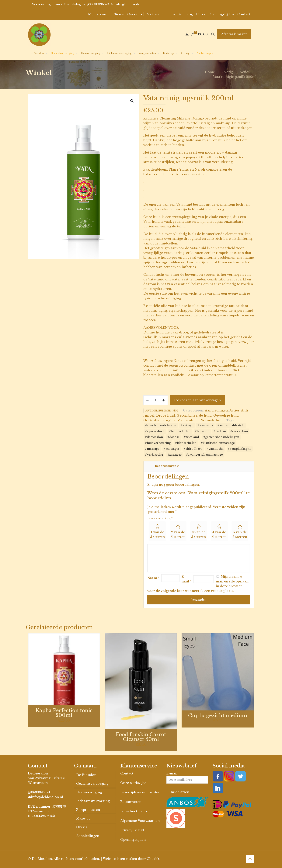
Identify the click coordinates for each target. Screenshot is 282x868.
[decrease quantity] (148, 400)
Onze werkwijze (133, 783)
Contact (244, 14)
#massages (172, 449)
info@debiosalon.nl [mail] (131, 4)
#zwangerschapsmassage (204, 455)
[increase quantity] (164, 400)
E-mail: (187, 778)
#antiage (187, 425)
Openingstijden (221, 14)
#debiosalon (154, 437)
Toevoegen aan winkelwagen (197, 400)
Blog (189, 14)
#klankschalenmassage (218, 443)
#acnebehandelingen (161, 425)
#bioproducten (180, 431)
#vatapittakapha (240, 449)
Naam (153, 578)
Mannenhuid (188, 420)
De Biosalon (86, 775)
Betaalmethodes (134, 811)
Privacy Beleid (132, 830)
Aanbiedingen (216, 410)
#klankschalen (186, 443)
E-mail (186, 579)
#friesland (191, 437)
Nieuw (119, 14)
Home (210, 72)
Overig (227, 72)
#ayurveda (205, 425)
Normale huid (212, 420)
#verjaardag (154, 455)
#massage (152, 449)
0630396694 (41, 792)
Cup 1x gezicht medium (218, 716)
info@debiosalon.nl (47, 797)
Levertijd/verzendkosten (140, 792)
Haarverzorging (89, 792)
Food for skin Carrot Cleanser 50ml (141, 737)
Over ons (135, 14)
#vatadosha (215, 449)
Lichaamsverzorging (93, 801)
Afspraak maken (234, 34)
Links (201, 14)
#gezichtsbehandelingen (221, 437)
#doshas (173, 437)
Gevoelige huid (226, 415)
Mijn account (99, 14)
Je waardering (160, 518)
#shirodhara (193, 449)
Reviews (152, 14)
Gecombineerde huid (194, 415)
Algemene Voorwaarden (140, 821)
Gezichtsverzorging (159, 420)
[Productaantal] (156, 400)
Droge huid (165, 415)
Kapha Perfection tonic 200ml (64, 713)
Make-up (83, 819)
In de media (172, 14)
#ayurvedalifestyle (231, 425)
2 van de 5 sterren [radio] (178, 535)
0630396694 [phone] (100, 4)
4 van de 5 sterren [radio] (219, 535)
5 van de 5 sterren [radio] (240, 535)
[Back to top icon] (250, 859)
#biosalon (202, 431)
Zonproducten (88, 810)
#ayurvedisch (155, 431)
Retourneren (131, 802)
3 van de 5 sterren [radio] (199, 535)
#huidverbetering (158, 443)
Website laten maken (120, 859)
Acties (245, 72)
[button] (132, 101)
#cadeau (220, 431)
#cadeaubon (239, 431)
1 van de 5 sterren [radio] (158, 535)
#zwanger (175, 455)
